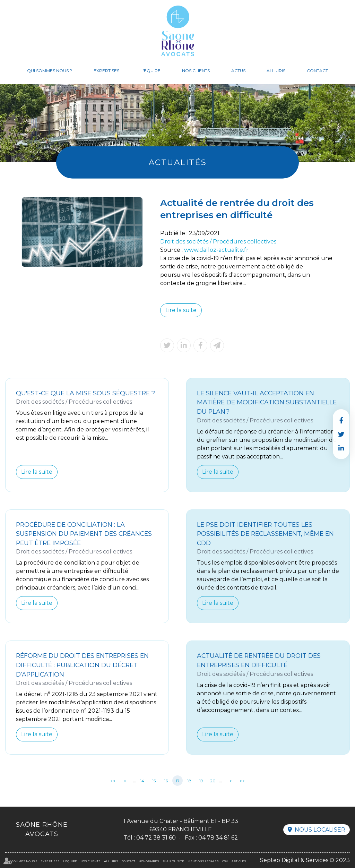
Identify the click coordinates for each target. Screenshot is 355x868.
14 (142, 781)
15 (154, 781)
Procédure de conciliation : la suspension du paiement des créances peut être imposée (84, 534)
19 (201, 781)
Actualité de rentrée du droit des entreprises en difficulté (259, 660)
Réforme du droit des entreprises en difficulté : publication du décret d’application (82, 665)
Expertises (106, 71)
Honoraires (149, 861)
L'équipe (150, 71)
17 (178, 781)
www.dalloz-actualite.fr (216, 250)
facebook (341, 420)
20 (213, 781)
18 (189, 781)
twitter (341, 434)
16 (166, 781)
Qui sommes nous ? (50, 71)
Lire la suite (181, 310)
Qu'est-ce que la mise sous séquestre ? (85, 393)
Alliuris (276, 71)
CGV (225, 861)
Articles (239, 861)
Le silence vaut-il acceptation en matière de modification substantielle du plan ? (267, 402)
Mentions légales (203, 861)
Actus (238, 71)
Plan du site (173, 861)
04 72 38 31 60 (156, 838)
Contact (317, 71)
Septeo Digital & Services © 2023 (305, 860)
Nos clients (196, 71)
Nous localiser (320, 830)
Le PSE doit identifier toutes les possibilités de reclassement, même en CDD (265, 534)
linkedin (341, 448)
